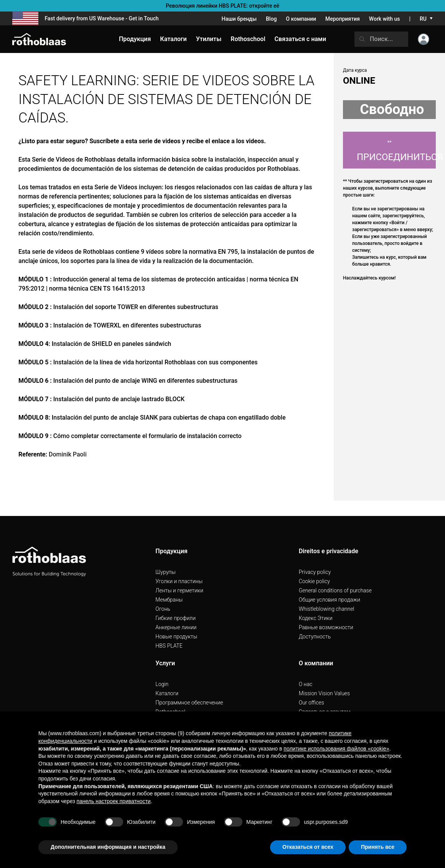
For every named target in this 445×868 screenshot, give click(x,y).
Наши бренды (239, 19)
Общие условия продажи (330, 600)
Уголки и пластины (179, 581)
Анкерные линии (176, 627)
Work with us (385, 19)
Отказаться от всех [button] (308, 847)
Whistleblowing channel (327, 609)
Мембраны (169, 600)
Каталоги (167, 693)
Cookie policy (314, 581)
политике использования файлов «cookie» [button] (336, 749)
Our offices (311, 703)
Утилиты (209, 39)
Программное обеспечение (189, 703)
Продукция (135, 39)
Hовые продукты (176, 637)
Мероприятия (343, 19)
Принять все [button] (378, 847)
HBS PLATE (169, 646)
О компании (301, 19)
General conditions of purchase (335, 590)
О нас (306, 684)
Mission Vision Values (325, 693)
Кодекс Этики (316, 618)
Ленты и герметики (179, 590)
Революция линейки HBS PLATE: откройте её (222, 6)
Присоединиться (396, 151)
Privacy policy (315, 572)
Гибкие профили (176, 618)
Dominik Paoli (68, 454)
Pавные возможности (326, 627)
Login (162, 684)
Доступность (315, 637)
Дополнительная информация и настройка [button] (108, 847)
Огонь (163, 609)
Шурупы (165, 572)
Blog (271, 19)
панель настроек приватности (113, 801)
